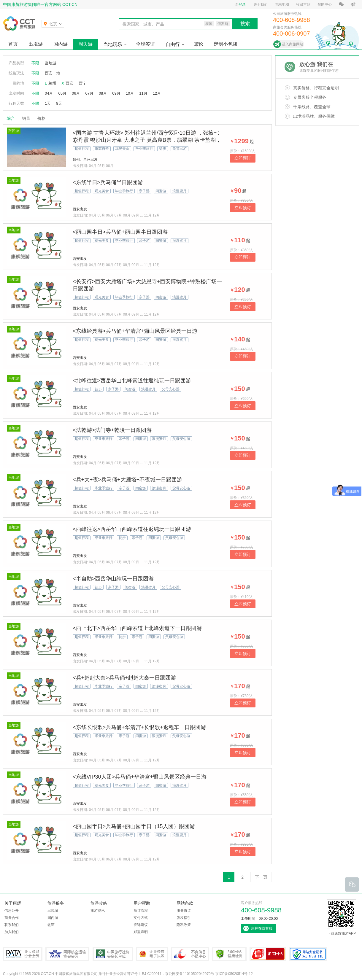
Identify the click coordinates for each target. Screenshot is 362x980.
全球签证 (145, 44)
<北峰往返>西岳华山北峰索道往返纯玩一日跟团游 (132, 381)
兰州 (52, 83)
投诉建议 (141, 925)
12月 (157, 93)
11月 (143, 93)
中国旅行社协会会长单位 (113, 954)
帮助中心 (325, 4)
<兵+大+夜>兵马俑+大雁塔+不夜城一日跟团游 (127, 480)
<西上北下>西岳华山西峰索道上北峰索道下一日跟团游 (137, 628)
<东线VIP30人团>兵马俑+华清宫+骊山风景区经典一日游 (140, 777)
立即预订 (243, 158)
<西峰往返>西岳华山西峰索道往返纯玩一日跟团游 (132, 529)
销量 (26, 118)
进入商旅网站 (293, 44)
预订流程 (141, 911)
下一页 (261, 877)
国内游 (61, 44)
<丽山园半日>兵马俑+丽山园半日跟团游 (120, 232)
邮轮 (198, 44)
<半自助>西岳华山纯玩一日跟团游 (113, 579)
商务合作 (12, 918)
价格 (44, 118)
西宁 (82, 83)
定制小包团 (226, 44)
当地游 (51, 63)
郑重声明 (141, 932)
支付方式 (141, 918)
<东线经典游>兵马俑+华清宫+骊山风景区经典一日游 (135, 331)
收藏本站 (303, 4)
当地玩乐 (113, 44)
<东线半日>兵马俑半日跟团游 (108, 182)
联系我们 (12, 925)
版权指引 (184, 918)
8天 (59, 103)
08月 (103, 93)
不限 (35, 63)
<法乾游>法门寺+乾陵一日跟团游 (112, 430)
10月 (130, 93)
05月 (62, 93)
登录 (242, 4)
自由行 (173, 44)
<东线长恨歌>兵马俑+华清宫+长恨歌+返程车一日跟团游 (139, 727)
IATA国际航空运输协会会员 (67, 954)
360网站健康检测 (229, 954)
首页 (13, 44)
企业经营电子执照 (152, 954)
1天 (48, 103)
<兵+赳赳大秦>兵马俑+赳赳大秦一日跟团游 (124, 678)
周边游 (85, 44)
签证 (51, 925)
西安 (69, 83)
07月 (89, 93)
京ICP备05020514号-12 (234, 974)
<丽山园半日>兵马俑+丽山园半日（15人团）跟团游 (134, 826)
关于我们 (261, 4)
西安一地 (53, 73)
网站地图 (282, 4)
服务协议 (184, 911)
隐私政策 (184, 925)
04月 (49, 93)
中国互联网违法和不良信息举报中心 (190, 954)
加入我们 (12, 932)
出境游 (36, 44)
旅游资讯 (98, 911)
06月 (76, 93)
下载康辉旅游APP (342, 917)
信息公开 (12, 911)
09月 (116, 93)
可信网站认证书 (268, 954)
